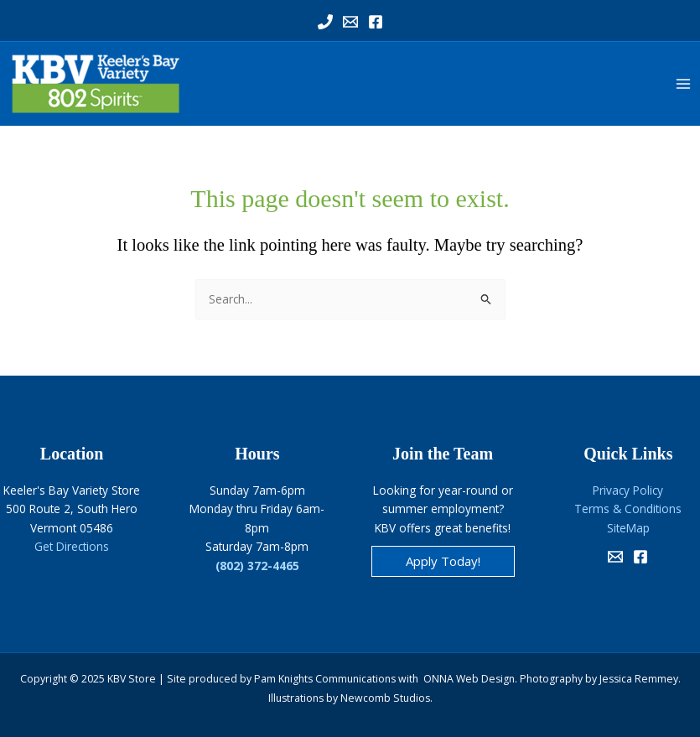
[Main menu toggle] (684, 84)
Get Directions (72, 546)
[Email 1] (350, 22)
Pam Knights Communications (325, 679)
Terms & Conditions (628, 509)
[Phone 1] (325, 22)
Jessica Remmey (639, 679)
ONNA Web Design (469, 679)
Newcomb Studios (385, 698)
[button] (443, 561)
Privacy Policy (628, 490)
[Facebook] (376, 22)
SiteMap (628, 528)
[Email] (615, 557)
